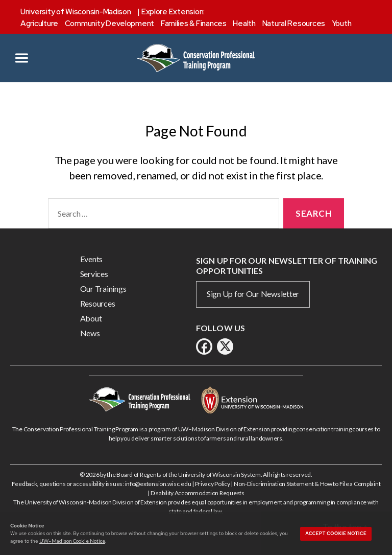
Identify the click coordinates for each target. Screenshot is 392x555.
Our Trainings (103, 288)
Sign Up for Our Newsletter (253, 294)
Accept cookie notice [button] (336, 534)
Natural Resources (294, 24)
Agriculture (39, 24)
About (91, 318)
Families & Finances (194, 24)
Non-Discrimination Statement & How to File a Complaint (307, 484)
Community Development (109, 24)
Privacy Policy (213, 484)
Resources (98, 303)
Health (244, 24)
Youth (342, 24)
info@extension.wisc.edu (158, 484)
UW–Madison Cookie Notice (72, 541)
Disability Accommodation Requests (198, 493)
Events (91, 259)
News (90, 333)
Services (94, 274)
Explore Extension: (173, 12)
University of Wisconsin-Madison (76, 12)
